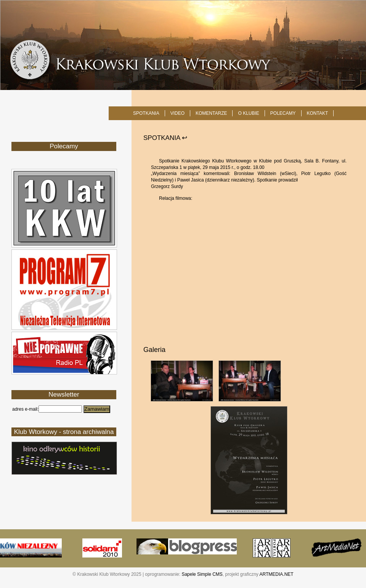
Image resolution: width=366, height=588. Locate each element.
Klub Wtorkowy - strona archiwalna (64, 432)
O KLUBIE (248, 113)
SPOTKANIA (146, 113)
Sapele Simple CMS (202, 574)
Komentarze (211, 113)
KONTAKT (318, 113)
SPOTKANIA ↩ (165, 138)
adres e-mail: (25, 409)
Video (177, 113)
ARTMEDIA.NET (277, 574)
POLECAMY (283, 113)
